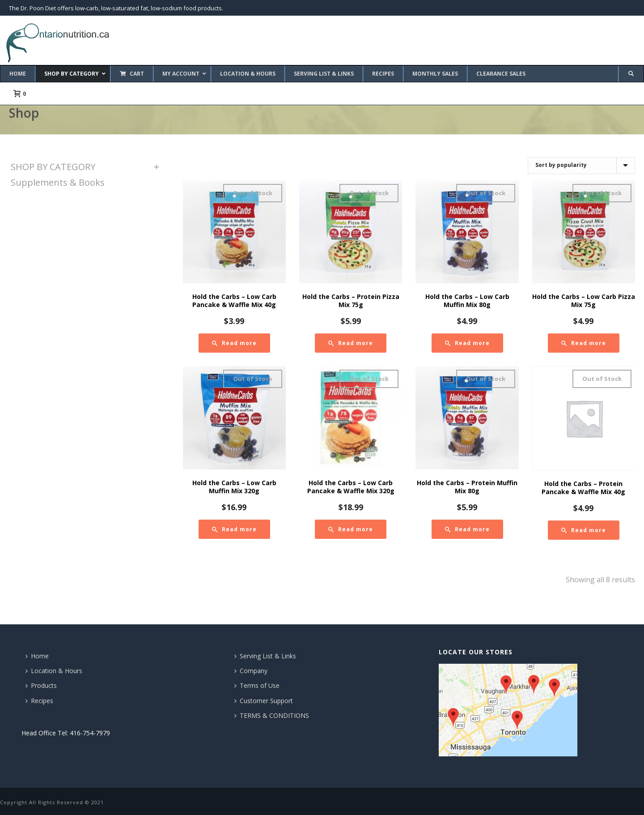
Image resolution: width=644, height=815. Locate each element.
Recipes (39, 701)
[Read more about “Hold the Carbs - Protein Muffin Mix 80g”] (467, 529)
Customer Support (264, 701)
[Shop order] (581, 166)
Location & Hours (54, 671)
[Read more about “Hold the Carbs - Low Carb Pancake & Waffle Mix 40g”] (234, 343)
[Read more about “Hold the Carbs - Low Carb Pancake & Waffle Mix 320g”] (351, 529)
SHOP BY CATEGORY (53, 167)
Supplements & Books (58, 182)
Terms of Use (257, 685)
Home (37, 656)
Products (41, 685)
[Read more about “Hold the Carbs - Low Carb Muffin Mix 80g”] (467, 343)
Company (251, 671)
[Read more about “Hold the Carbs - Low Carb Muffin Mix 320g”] (234, 529)
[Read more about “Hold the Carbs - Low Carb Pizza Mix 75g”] (584, 343)
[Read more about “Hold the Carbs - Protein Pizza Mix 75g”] (351, 343)
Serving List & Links (265, 656)
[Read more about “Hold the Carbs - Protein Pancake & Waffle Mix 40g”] (584, 530)
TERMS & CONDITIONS (272, 715)
